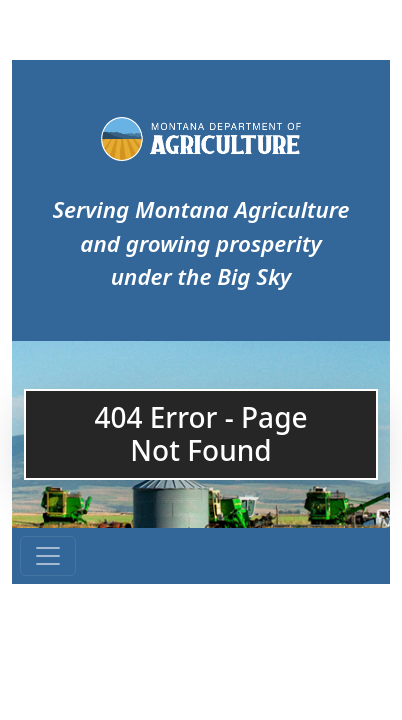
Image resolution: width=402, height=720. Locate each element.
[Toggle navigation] (48, 556)
